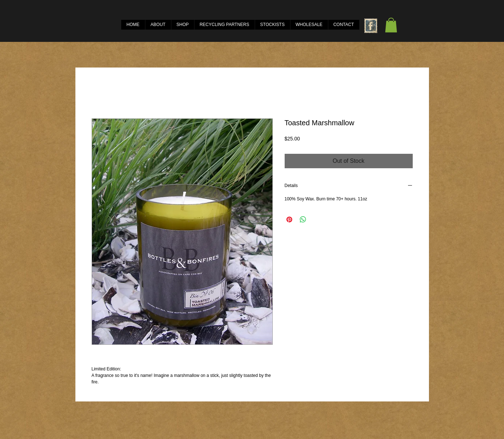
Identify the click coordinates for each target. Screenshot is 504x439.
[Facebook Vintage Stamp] (371, 26)
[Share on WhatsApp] (303, 219)
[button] (391, 25)
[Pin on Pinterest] (289, 219)
